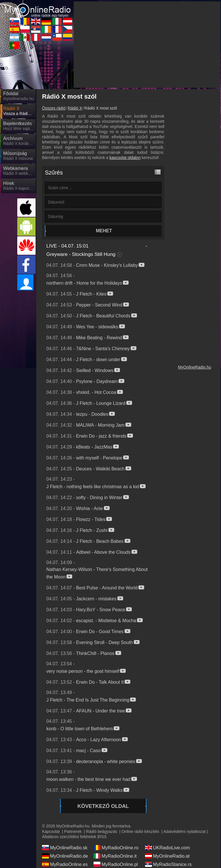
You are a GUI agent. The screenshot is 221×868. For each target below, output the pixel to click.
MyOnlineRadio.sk (65, 796)
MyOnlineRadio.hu (194, 315)
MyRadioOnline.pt (64, 846)
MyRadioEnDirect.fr (118, 821)
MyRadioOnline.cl (116, 838)
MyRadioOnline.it (115, 804)
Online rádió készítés (140, 780)
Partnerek (73, 780)
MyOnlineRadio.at (167, 804)
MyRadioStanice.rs (168, 813)
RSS (103, 785)
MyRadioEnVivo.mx (118, 829)
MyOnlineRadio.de (65, 804)
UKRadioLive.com (167, 796)
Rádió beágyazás (102, 780)
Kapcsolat (51, 780)
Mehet (104, 179)
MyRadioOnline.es (65, 813)
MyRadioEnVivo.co (168, 838)
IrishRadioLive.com (66, 821)
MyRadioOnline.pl (116, 813)
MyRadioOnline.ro (116, 796)
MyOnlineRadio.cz (168, 821)
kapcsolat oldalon (125, 106)
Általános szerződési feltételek (69, 785)
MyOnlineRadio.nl (64, 838)
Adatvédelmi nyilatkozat (185, 780)
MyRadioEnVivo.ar (65, 829)
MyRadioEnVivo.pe (169, 829)
